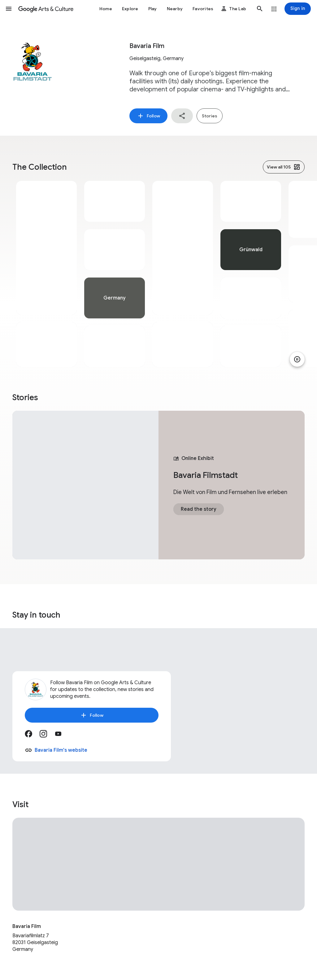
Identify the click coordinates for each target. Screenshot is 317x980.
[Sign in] (298, 9)
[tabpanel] (46, 274)
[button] (9, 9)
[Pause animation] (297, 359)
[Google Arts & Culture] (46, 9)
